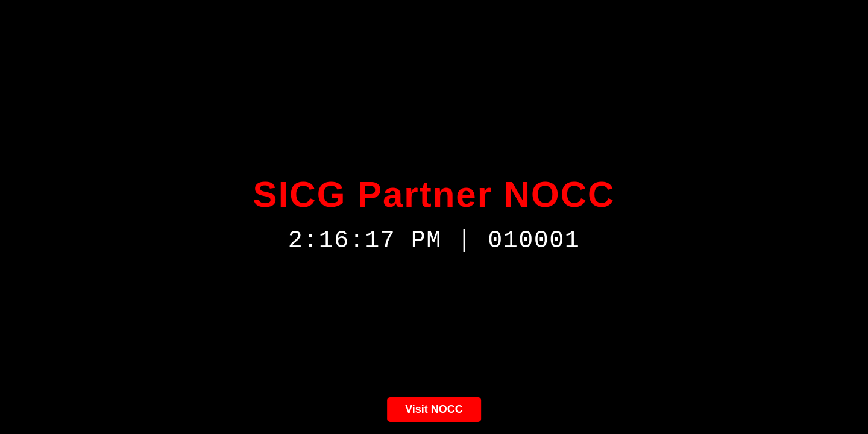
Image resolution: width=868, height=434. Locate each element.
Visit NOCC (434, 409)
